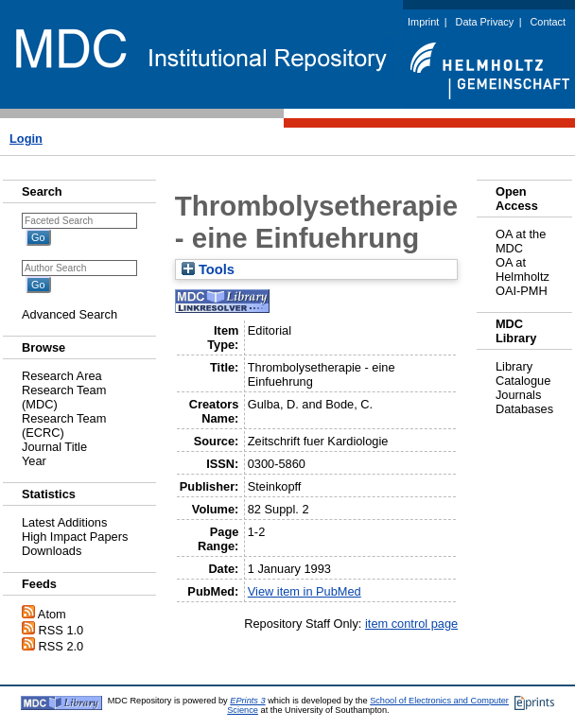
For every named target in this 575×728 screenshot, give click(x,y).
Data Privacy (485, 22)
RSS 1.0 (61, 630)
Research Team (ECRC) (64, 425)
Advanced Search (70, 314)
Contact (548, 22)
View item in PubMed (305, 591)
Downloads (52, 551)
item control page (411, 624)
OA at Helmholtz (523, 269)
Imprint (423, 22)
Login (26, 139)
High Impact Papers (75, 537)
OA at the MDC (521, 241)
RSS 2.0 (61, 646)
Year (34, 461)
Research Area (62, 376)
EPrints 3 (247, 701)
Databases (524, 409)
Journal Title (54, 447)
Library (514, 366)
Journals (518, 395)
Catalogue (523, 381)
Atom (52, 614)
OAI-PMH (522, 291)
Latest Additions (64, 522)
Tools (208, 269)
